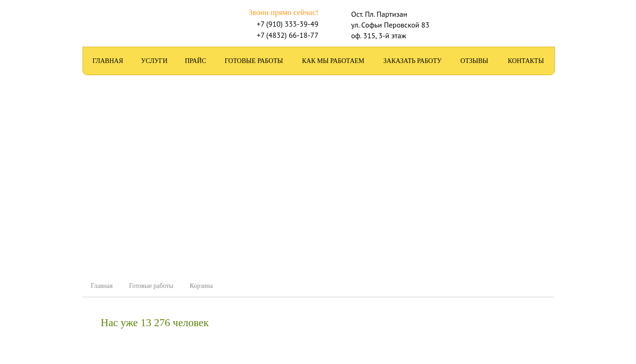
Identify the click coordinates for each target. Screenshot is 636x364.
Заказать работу (413, 61)
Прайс (196, 61)
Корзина (202, 286)
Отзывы (474, 61)
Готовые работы (254, 61)
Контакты (526, 61)
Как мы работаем (333, 61)
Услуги (154, 61)
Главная (108, 61)
